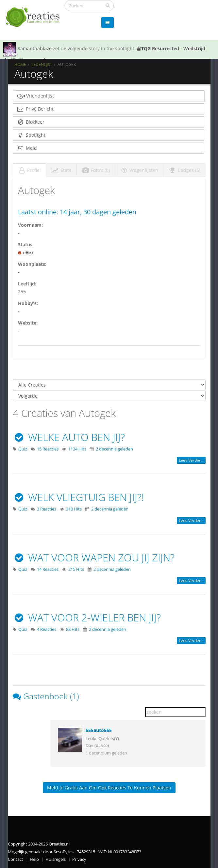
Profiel (29, 170)
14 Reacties (48, 569)
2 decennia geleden (114, 449)
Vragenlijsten (139, 170)
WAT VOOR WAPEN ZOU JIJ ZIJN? (94, 557)
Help (34, 859)
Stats (61, 170)
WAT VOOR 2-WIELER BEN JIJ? (87, 617)
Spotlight (31, 135)
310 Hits (74, 509)
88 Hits (73, 629)
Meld (27, 148)
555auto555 (99, 730)
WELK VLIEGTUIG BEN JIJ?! (78, 497)
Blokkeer (31, 122)
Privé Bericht (35, 109)
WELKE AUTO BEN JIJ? (69, 437)
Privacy (79, 859)
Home (20, 64)
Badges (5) (184, 170)
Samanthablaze (35, 48)
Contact (16, 859)
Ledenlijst (42, 64)
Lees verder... (191, 460)
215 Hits (76, 569)
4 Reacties (47, 629)
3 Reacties (47, 509)
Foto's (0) (96, 170)
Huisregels (56, 859)
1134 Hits (77, 449)
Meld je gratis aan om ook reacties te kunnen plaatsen (109, 788)
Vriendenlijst (35, 96)
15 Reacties (48, 449)
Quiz (23, 449)
